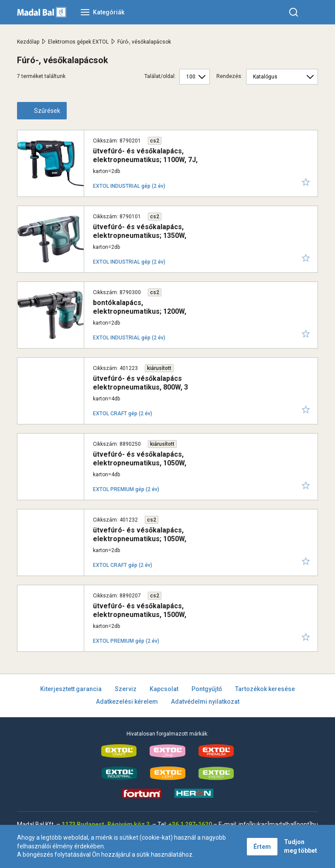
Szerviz (126, 689)
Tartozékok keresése (265, 689)
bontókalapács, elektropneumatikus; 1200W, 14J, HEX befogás (140, 311)
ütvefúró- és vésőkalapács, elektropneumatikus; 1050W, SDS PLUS (140, 538)
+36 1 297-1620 (190, 824)
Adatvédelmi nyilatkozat (205, 702)
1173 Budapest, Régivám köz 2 (106, 824)
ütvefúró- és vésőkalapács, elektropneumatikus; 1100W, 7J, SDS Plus (145, 159)
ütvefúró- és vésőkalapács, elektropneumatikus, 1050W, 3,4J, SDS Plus (140, 463)
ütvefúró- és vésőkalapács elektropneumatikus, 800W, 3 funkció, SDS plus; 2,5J (140, 387)
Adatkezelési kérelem (127, 702)
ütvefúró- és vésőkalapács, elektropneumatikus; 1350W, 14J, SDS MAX (140, 235)
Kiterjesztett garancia (71, 689)
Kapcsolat (164, 689)
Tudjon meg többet (301, 846)
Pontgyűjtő (207, 689)
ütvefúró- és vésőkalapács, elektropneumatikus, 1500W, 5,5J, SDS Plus (140, 614)
